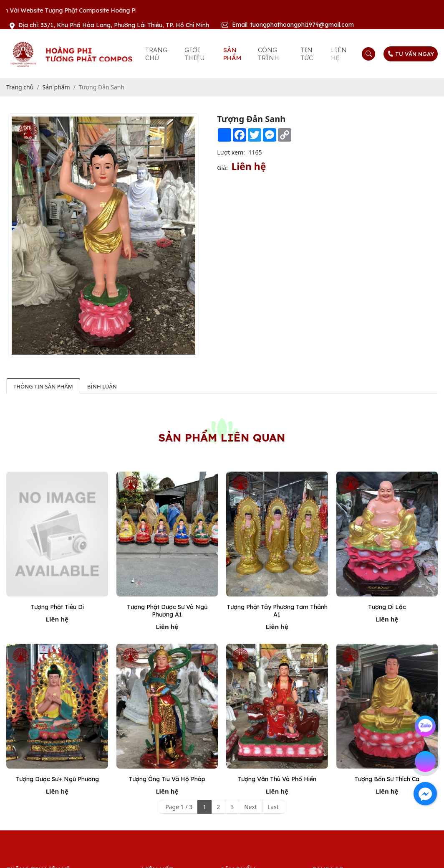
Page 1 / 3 (179, 807)
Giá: (222, 168)
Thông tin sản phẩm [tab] (43, 386)
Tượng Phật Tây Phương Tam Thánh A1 (277, 611)
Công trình (269, 54)
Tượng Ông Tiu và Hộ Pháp (167, 779)
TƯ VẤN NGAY (410, 54)
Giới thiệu (194, 54)
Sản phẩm (232, 54)
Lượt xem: (231, 152)
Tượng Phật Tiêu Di (57, 607)
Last (273, 807)
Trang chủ (156, 54)
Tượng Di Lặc (387, 607)
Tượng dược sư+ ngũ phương (57, 779)
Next (251, 807)
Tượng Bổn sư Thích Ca (387, 779)
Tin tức (307, 54)
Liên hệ (339, 54)
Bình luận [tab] (102, 386)
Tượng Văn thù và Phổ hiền (277, 779)
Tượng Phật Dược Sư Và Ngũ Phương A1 (167, 611)
